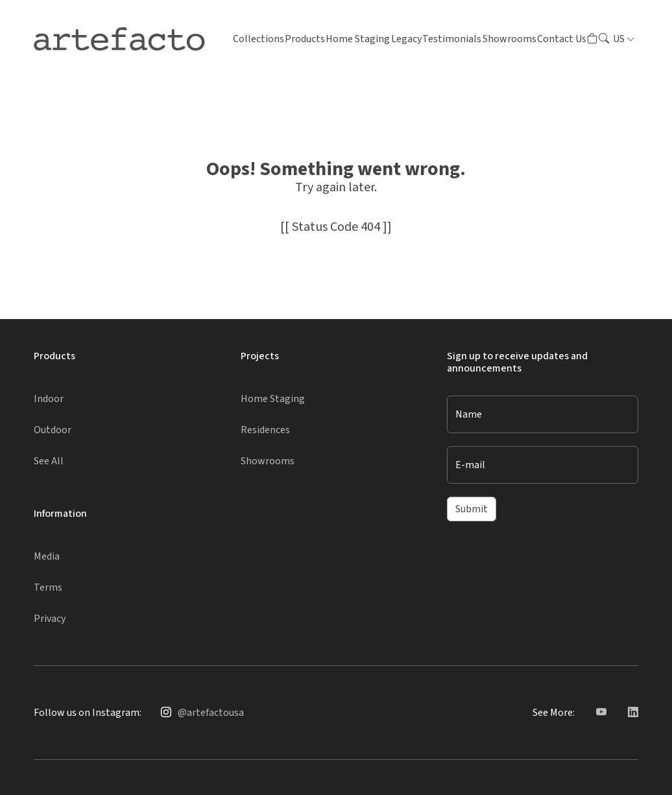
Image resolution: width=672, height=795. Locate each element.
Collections (258, 39)
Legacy (406, 39)
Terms (48, 587)
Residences (265, 430)
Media (47, 556)
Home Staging (358, 39)
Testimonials (452, 39)
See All (49, 461)
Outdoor (53, 430)
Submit (472, 509)
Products (305, 39)
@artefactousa (211, 713)
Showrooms (510, 39)
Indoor (49, 399)
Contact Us (562, 39)
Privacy (50, 619)
